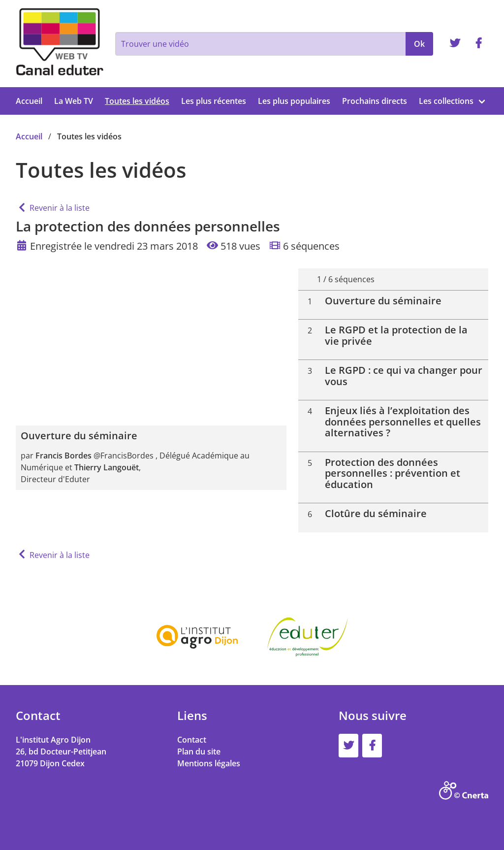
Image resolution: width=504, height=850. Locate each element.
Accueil (29, 101)
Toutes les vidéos (137, 101)
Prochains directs (375, 101)
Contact (192, 740)
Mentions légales (209, 763)
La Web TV (74, 101)
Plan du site (199, 752)
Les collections (446, 101)
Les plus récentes (214, 101)
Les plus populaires (294, 101)
